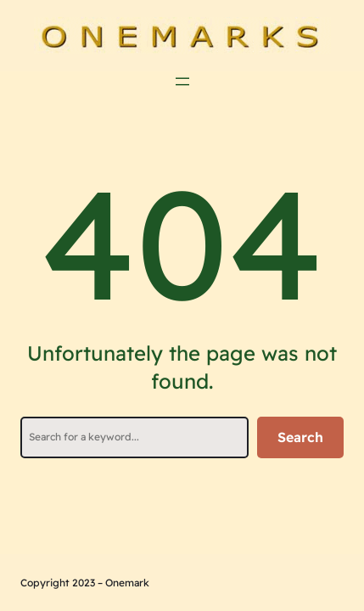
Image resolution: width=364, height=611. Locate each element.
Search (300, 437)
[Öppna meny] (182, 81)
